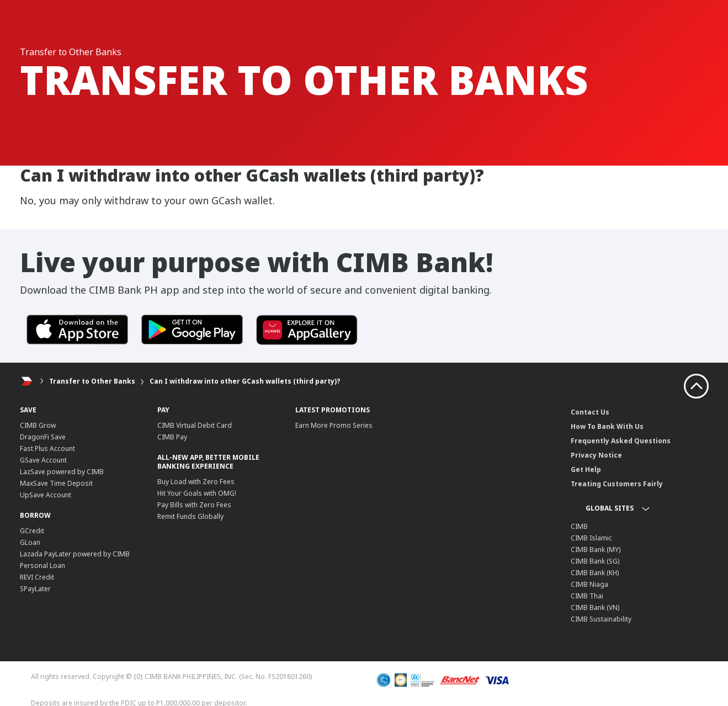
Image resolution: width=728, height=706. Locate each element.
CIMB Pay (172, 437)
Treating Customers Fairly (617, 484)
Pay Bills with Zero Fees (194, 505)
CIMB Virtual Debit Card (195, 425)
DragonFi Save (43, 437)
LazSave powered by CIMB (62, 472)
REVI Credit (37, 577)
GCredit (32, 531)
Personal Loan (42, 566)
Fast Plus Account (47, 448)
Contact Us (590, 412)
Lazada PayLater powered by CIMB (75, 554)
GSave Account (43, 460)
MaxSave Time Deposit (56, 483)
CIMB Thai (587, 596)
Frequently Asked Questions (621, 441)
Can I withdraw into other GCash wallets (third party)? (245, 381)
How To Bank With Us (607, 426)
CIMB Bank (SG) (595, 561)
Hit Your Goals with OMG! (197, 493)
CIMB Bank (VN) (595, 607)
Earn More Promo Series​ (334, 425)
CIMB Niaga (589, 584)
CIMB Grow (38, 425)
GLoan (30, 542)
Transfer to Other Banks (92, 381)
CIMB (579, 526)
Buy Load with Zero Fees (196, 482)
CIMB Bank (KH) (595, 573)
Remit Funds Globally (190, 516)
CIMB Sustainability (601, 619)
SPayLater (35, 589)
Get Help (586, 469)
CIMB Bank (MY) (596, 550)
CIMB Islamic (591, 538)
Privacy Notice (596, 455)
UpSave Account (46, 495)
